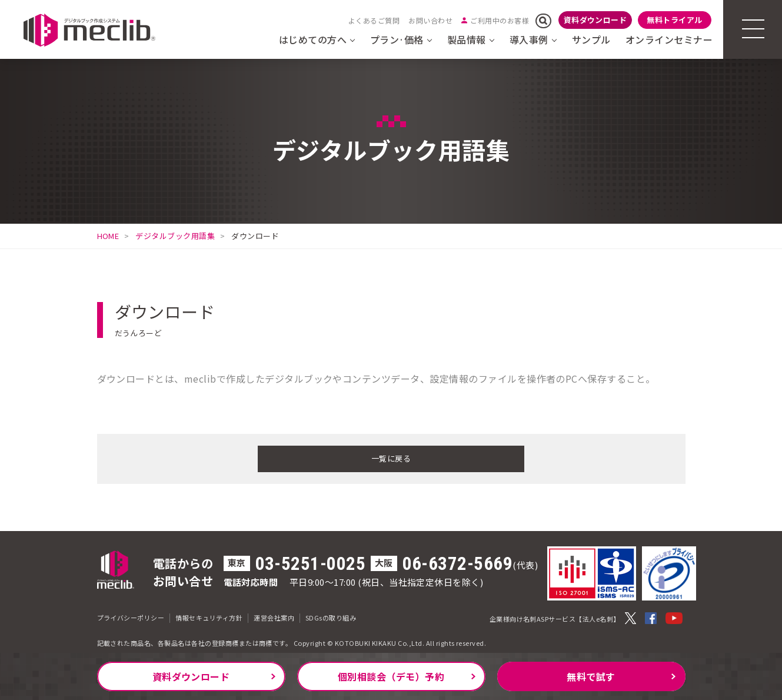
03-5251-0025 (311, 562)
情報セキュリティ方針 (209, 616)
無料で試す (591, 676)
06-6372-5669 (458, 562)
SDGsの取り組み (331, 616)
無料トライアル (674, 20)
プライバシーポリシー (131, 616)
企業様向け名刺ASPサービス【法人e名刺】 (555, 617)
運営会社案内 (274, 616)
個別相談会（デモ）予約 (391, 676)
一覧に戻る (391, 457)
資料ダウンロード (595, 20)
